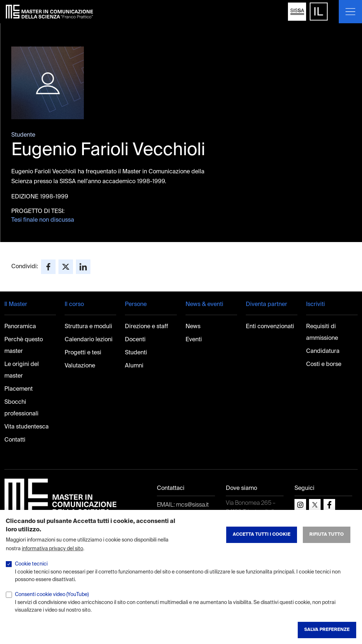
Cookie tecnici (31, 564)
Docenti (135, 340)
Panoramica (20, 327)
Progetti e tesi (83, 353)
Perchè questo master (24, 346)
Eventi (194, 340)
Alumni (134, 366)
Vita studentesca (27, 427)
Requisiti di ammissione (322, 333)
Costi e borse (324, 365)
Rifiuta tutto (327, 535)
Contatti (15, 440)
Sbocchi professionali (21, 408)
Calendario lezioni (89, 340)
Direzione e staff (147, 327)
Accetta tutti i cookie (262, 535)
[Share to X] (66, 267)
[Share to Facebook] (48, 267)
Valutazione (80, 366)
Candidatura (323, 351)
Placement (19, 389)
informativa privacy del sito (52, 549)
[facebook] (329, 505)
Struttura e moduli (88, 327)
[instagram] (300, 505)
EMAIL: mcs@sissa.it (183, 505)
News (193, 327)
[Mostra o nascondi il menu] (350, 12)
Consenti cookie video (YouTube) (52, 595)
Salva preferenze (327, 630)
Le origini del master (22, 370)
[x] (315, 505)
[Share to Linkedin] (83, 267)
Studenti (136, 353)
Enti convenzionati (270, 327)
